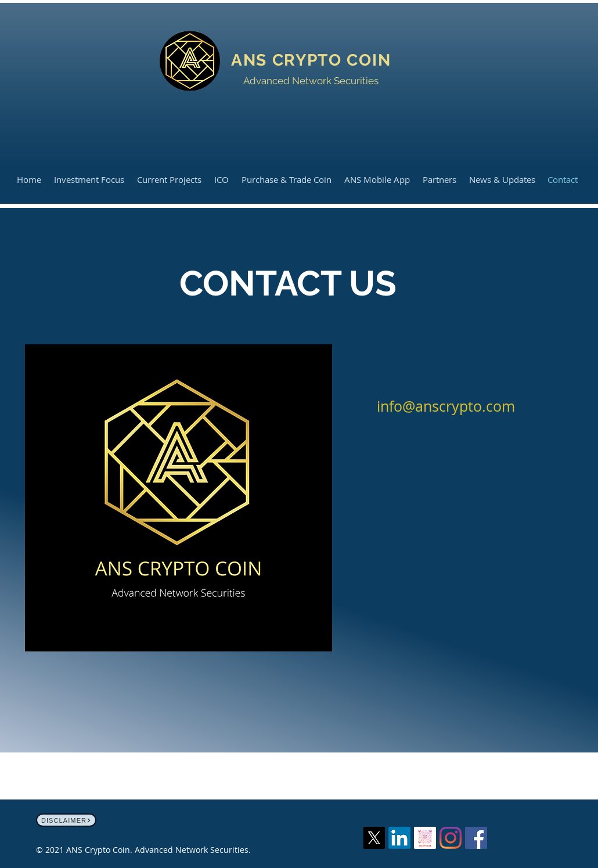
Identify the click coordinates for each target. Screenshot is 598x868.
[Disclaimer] (66, 820)
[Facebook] (476, 838)
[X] (374, 838)
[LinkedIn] (399, 838)
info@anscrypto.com (446, 406)
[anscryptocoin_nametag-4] (425, 838)
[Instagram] (451, 838)
